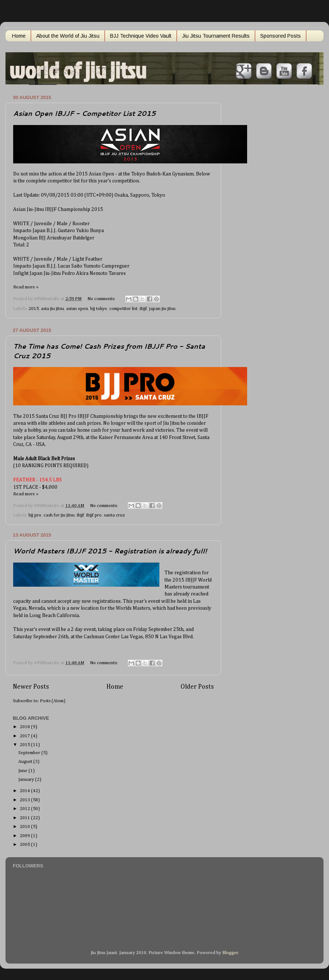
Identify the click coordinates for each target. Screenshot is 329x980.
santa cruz (114, 515)
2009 (25, 836)
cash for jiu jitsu (59, 515)
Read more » (26, 287)
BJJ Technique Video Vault (141, 36)
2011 (25, 818)
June (23, 771)
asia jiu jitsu (52, 309)
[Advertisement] (256, 202)
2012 (25, 809)
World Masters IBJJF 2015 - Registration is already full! (110, 551)
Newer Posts (31, 687)
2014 (25, 791)
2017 (25, 736)
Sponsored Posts (281, 36)
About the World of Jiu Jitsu (68, 36)
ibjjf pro (94, 515)
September (30, 753)
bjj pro (35, 515)
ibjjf (143, 309)
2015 (34, 309)
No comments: (102, 299)
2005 (25, 845)
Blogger (230, 953)
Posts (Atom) (53, 701)
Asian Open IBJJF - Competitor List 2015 (84, 113)
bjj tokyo (99, 309)
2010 (25, 827)
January (27, 780)
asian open (77, 309)
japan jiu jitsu (162, 309)
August (26, 762)
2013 (25, 800)
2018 (25, 727)
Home (19, 36)
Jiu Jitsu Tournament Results (216, 36)
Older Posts (197, 687)
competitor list (123, 309)
